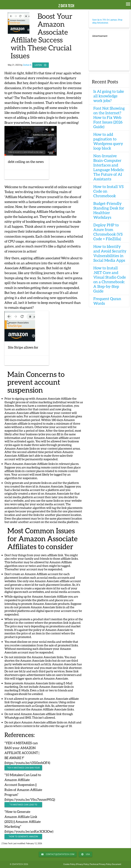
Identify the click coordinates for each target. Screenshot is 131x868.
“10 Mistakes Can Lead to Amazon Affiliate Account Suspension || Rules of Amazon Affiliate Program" (23, 805)
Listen (41, 65)
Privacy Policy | (83, 864)
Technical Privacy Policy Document (106, 864)
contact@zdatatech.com (58, 854)
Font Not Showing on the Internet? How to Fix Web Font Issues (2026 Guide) (109, 117)
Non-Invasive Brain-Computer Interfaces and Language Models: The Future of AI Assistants (109, 167)
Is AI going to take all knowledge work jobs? (109, 96)
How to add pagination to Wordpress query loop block (108, 141)
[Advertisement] (109, 53)
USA (85, 854)
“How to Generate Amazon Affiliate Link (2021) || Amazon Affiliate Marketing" (23, 837)
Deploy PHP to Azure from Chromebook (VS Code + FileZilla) (108, 232)
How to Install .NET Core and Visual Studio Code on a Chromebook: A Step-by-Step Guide (110, 279)
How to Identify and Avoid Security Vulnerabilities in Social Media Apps (110, 253)
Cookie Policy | (70, 864)
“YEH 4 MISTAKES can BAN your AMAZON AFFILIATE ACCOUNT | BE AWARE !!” (23, 768)
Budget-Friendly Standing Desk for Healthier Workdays (109, 210)
